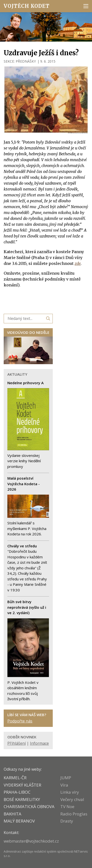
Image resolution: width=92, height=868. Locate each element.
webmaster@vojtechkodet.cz (31, 841)
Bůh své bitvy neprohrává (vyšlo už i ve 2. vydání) (27, 607)
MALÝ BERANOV (19, 821)
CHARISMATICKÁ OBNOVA (29, 806)
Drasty (67, 821)
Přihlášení (17, 743)
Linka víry (70, 792)
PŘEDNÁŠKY (26, 61)
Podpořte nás (20, 721)
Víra (64, 785)
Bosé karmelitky (22, 799)
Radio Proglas (74, 814)
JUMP (66, 778)
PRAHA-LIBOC (17, 792)
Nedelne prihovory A (26, 383)
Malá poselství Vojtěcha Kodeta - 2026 (24, 484)
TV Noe (67, 806)
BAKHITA (13, 814)
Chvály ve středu (22, 546)
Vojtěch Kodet (27, 6)
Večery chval (72, 799)
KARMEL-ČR (15, 778)
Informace (39, 743)
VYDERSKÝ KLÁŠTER (22, 785)
